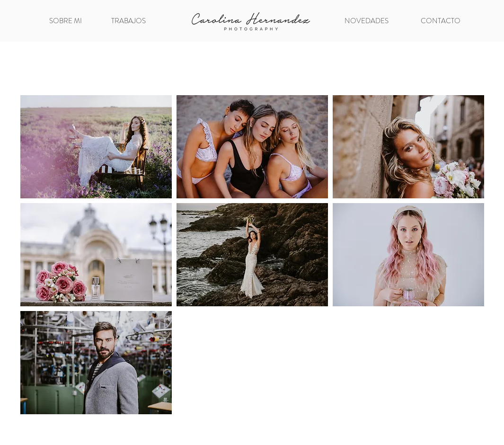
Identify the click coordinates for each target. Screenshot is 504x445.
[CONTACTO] (441, 21)
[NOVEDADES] (367, 21)
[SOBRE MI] (66, 21)
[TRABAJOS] (129, 21)
